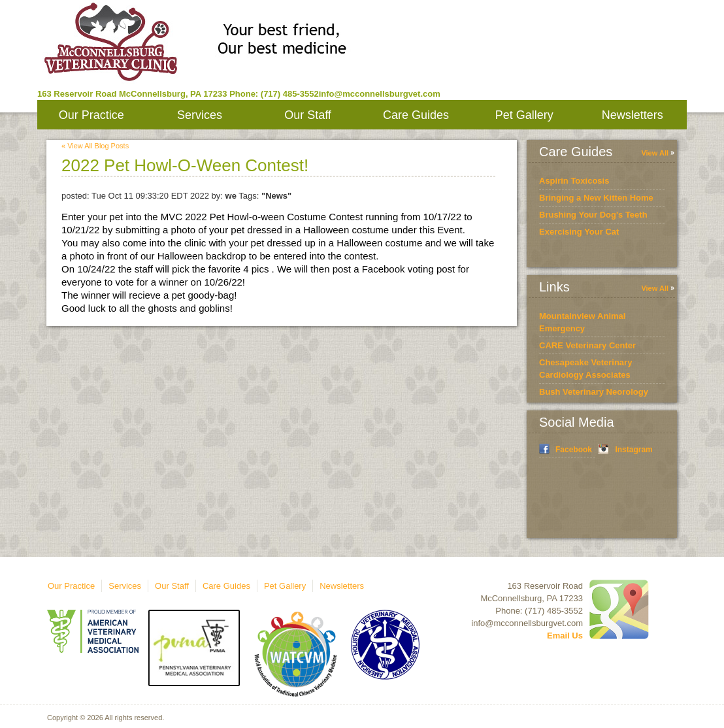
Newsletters (633, 115)
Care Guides (416, 115)
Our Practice (91, 115)
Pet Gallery (524, 115)
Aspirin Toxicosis (574, 181)
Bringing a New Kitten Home (596, 198)
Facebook (574, 450)
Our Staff (308, 115)
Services (200, 115)
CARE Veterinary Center (587, 345)
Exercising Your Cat (579, 232)
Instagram (633, 450)
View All (655, 153)
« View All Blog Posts (95, 146)
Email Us (565, 636)
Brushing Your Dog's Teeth (593, 215)
